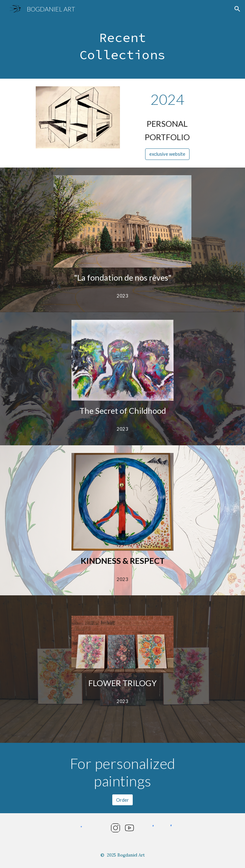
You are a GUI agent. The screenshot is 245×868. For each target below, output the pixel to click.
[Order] (122, 800)
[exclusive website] (167, 154)
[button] (237, 9)
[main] (122, 48)
